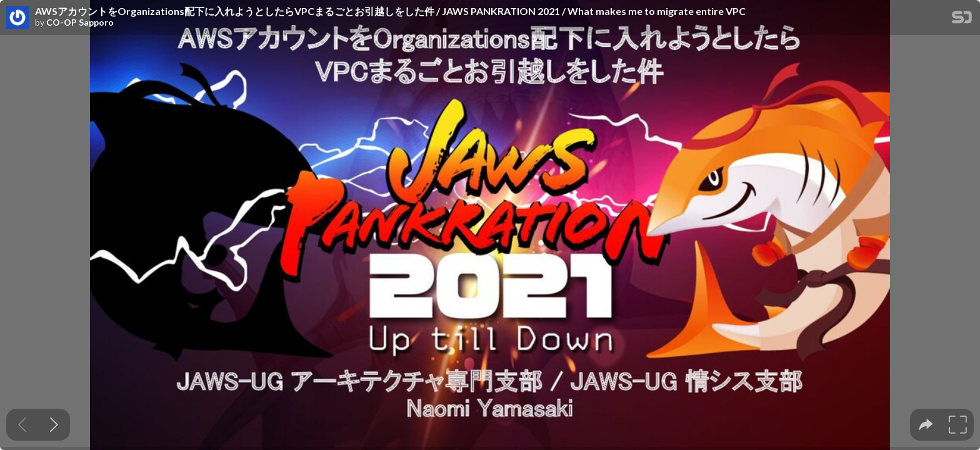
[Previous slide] (22, 425)
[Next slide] (54, 425)
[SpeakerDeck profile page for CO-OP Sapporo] (17, 18)
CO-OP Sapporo (80, 22)
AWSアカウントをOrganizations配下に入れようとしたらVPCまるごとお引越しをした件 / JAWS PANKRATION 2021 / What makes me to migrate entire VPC (390, 11)
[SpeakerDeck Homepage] (962, 20)
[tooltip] (926, 425)
